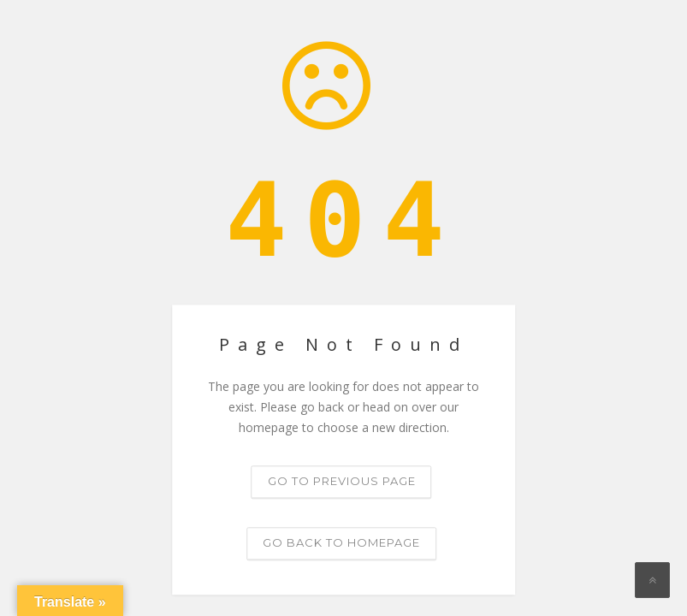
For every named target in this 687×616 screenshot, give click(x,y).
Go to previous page (342, 482)
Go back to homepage (341, 543)
